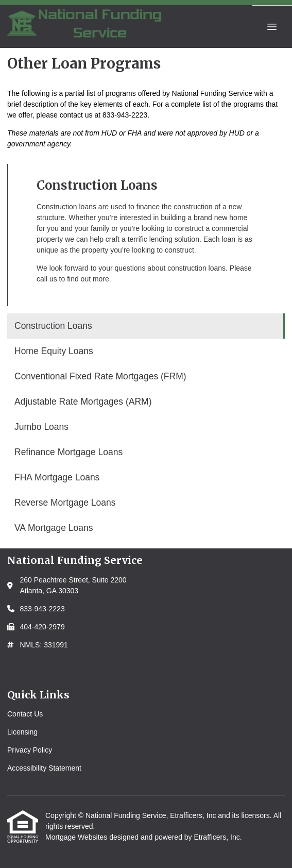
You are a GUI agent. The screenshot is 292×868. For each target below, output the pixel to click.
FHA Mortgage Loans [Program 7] (57, 477)
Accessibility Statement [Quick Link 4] (44, 768)
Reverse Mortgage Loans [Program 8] (65, 503)
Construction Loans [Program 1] (53, 326)
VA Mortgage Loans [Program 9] (54, 528)
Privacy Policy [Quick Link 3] (30, 750)
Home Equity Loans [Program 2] (54, 351)
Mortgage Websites (77, 837)
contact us (76, 115)
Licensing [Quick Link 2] (22, 732)
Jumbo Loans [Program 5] (41, 427)
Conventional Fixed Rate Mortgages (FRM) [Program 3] (100, 376)
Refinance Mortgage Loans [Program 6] (68, 452)
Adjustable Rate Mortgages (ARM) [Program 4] (83, 402)
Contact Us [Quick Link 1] (25, 714)
